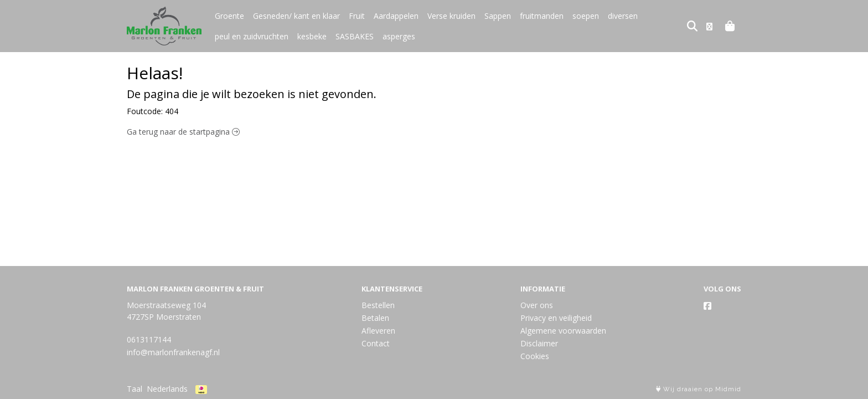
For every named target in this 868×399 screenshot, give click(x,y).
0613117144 (149, 339)
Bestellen (378, 305)
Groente (229, 16)
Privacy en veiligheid (556, 318)
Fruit (357, 16)
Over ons (537, 305)
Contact (376, 343)
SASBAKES (355, 36)
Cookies (535, 356)
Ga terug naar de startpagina (183, 132)
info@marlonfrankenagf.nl (173, 352)
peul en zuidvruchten (252, 36)
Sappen (498, 16)
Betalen (375, 318)
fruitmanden (542, 16)
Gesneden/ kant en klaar (296, 16)
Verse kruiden (451, 16)
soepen (586, 16)
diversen (623, 16)
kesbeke (312, 36)
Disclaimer (539, 343)
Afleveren (378, 331)
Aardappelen (396, 16)
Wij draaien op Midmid (699, 389)
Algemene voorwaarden (563, 331)
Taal (135, 389)
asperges (399, 36)
